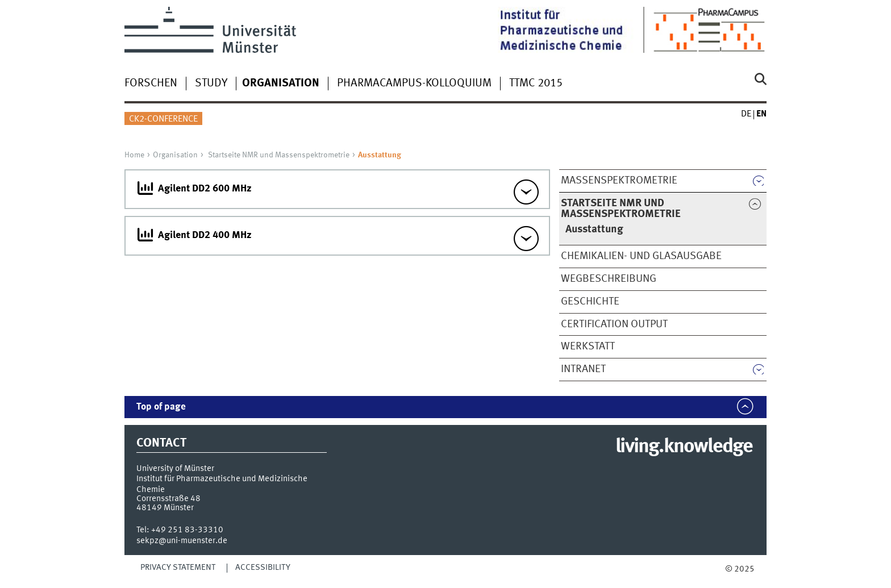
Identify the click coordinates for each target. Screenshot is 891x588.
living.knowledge (684, 447)
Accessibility (263, 568)
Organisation (175, 155)
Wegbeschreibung (609, 279)
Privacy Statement (178, 568)
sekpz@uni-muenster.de (182, 541)
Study (211, 84)
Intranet (583, 369)
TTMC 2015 (536, 84)
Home (134, 155)
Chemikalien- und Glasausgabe (641, 256)
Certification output (614, 324)
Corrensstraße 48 (168, 499)
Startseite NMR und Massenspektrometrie (279, 155)
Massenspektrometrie (619, 181)
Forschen (151, 84)
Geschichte (590, 302)
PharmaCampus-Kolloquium (414, 84)
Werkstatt (588, 347)
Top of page (161, 407)
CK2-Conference (163, 119)
